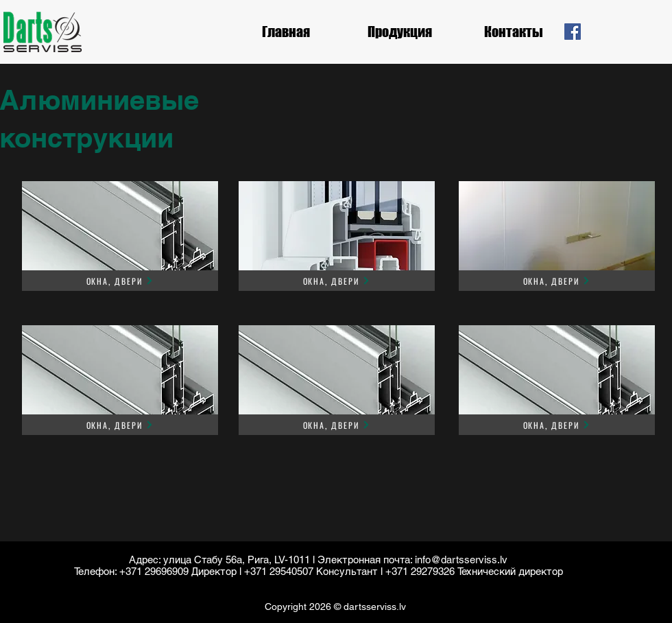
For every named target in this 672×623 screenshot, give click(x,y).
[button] (400, 32)
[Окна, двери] (120, 281)
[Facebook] (573, 32)
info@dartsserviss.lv (461, 560)
